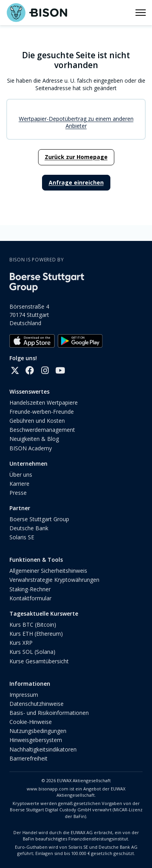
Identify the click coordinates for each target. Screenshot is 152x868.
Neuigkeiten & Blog (34, 439)
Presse (18, 493)
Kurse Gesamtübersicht (39, 661)
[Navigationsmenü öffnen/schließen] (141, 13)
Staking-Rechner (30, 589)
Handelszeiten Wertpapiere (44, 403)
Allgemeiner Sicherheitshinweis (48, 571)
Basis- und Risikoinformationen (49, 713)
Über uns (21, 475)
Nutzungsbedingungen (38, 731)
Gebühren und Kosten (37, 421)
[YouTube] (60, 370)
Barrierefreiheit (28, 758)
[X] (15, 370)
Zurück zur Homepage (76, 157)
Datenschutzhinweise (37, 704)
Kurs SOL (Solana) (32, 652)
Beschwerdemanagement (42, 430)
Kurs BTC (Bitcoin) (33, 625)
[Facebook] (30, 370)
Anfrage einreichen (76, 182)
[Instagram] (45, 370)
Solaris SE (22, 537)
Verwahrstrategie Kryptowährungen (54, 580)
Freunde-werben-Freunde (42, 412)
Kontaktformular (30, 598)
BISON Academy (31, 448)
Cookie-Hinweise (31, 722)
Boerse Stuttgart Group (39, 519)
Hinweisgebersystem (36, 740)
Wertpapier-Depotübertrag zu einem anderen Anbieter (76, 122)
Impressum (24, 695)
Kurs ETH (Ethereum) (36, 634)
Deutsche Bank (29, 528)
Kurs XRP (21, 643)
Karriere (19, 484)
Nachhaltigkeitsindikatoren (43, 749)
